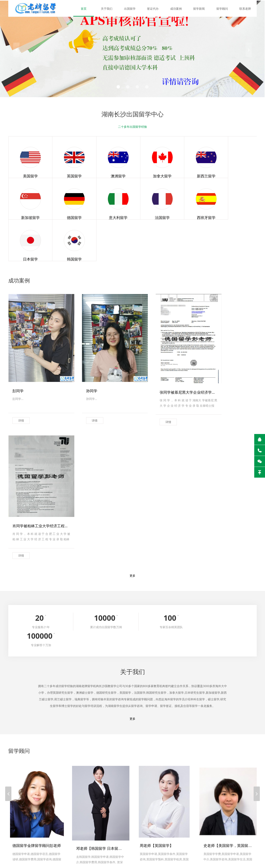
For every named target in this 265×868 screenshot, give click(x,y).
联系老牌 (245, 8)
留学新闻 (200, 8)
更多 (132, 389)
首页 (86, 8)
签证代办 (154, 8)
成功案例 (177, 8)
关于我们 (109, 8)
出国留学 (131, 8)
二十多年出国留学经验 (132, 127)
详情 (21, 367)
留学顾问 (223, 8)
